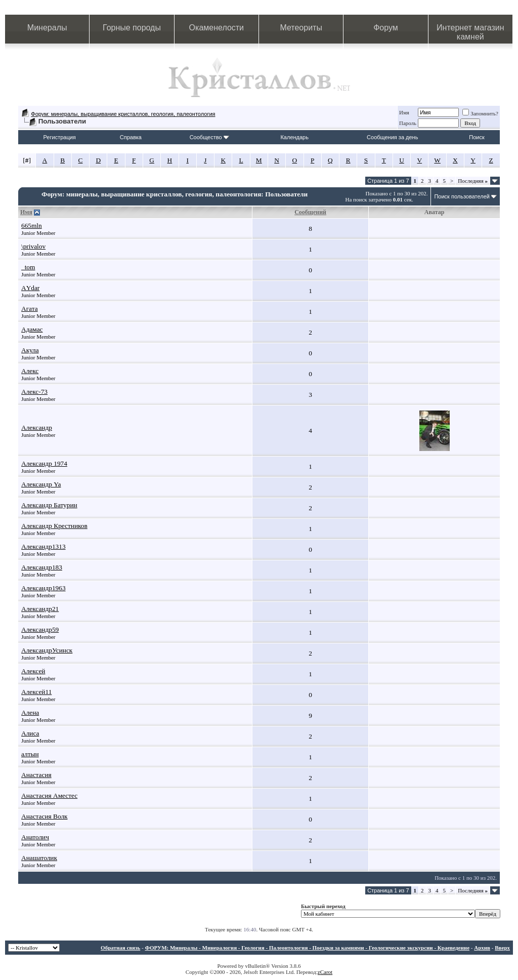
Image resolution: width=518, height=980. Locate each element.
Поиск (477, 137)
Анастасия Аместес (49, 795)
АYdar (30, 288)
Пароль (408, 123)
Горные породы (132, 28)
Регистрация (60, 137)
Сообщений (310, 212)
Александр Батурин (49, 505)
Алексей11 (36, 692)
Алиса (30, 733)
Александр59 (40, 629)
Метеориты (301, 28)
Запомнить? (480, 113)
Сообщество (209, 137)
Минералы (47, 28)
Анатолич (35, 837)
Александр (37, 427)
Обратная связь (120, 948)
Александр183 (42, 567)
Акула (30, 350)
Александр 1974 (44, 463)
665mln (32, 226)
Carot (326, 972)
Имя (404, 112)
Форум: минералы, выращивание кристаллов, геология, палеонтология (123, 114)
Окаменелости (217, 28)
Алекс (30, 371)
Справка (131, 137)
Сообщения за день (392, 137)
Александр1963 (44, 588)
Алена (30, 712)
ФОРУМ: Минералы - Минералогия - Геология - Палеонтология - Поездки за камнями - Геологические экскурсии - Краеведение (307, 948)
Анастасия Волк (45, 816)
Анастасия (36, 775)
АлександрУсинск (47, 650)
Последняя (473, 181)
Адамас (32, 329)
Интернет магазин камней (470, 32)
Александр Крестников (54, 526)
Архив (482, 948)
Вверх (502, 948)
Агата (30, 309)
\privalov (33, 246)
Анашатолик (39, 858)
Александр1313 (44, 546)
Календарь (294, 137)
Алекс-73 (34, 392)
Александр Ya (41, 484)
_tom (28, 267)
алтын (30, 754)
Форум (386, 28)
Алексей (33, 671)
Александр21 (40, 609)
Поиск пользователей (462, 196)
